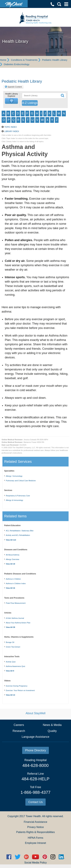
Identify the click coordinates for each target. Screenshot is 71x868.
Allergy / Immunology (14, 476)
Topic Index (11, 127)
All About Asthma (13, 555)
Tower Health (33, 816)
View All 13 (10, 695)
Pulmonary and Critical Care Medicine (21, 481)
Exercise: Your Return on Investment (20, 690)
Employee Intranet (36, 843)
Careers (19, 725)
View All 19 (10, 564)
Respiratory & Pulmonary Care (18, 496)
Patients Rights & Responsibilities (35, 832)
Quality (52, 731)
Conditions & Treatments (24, 60)
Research (19, 731)
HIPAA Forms (36, 838)
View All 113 (11, 540)
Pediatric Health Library (55, 60)
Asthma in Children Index (16, 583)
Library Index (12, 131)
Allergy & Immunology (14, 500)
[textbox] (40, 96)
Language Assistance (35, 737)
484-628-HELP (36, 779)
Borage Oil (10, 642)
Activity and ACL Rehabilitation (18, 535)
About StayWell (35, 713)
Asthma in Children (13, 579)
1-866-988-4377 (35, 792)
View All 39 (10, 627)
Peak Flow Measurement (16, 603)
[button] (11, 101)
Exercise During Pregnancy (17, 686)
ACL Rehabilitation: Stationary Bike (20, 531)
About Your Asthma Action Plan (18, 623)
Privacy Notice (35, 827)
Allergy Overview (13, 559)
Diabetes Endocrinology (16, 64)
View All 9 (10, 671)
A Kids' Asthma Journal (15, 618)
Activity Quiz (11, 662)
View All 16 (10, 588)
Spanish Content (15, 87)
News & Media (52, 725)
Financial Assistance (35, 822)
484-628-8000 (36, 765)
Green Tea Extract (13, 647)
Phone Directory (35, 750)
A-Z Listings (30, 103)
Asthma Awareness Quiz (16, 666)
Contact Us (35, 802)
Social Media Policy (35, 863)
